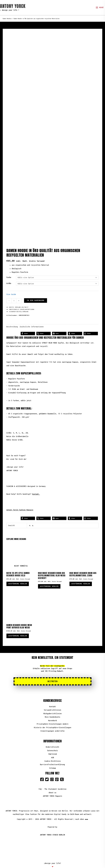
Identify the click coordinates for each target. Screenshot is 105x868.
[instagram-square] (52, 775)
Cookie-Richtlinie (53, 756)
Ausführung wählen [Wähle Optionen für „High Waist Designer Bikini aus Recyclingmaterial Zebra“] (81, 578)
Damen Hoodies (7, 19)
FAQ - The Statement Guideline (53, 784)
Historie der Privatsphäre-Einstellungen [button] (53, 723)
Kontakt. (36, 488)
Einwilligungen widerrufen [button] (53, 726)
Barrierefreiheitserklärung (52, 760)
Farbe (9, 271)
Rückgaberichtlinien (53, 709)
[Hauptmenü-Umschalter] (100, 8)
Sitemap (53, 763)
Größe (9, 278)
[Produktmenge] (14, 295)
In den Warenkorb (36, 294)
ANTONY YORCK (13, 6)
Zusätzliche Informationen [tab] (32, 321)
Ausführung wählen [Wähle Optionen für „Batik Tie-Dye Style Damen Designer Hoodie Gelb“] (18, 578)
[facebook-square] (43, 775)
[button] (28, 328)
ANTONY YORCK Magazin (52, 791)
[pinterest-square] (57, 775)
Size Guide (11, 289)
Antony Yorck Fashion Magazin (20, 504)
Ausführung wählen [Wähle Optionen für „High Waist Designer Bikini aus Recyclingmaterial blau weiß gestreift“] (50, 581)
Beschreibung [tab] (12, 321)
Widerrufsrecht (52, 742)
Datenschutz (53, 746)
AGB (53, 753)
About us (52, 788)
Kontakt (53, 702)
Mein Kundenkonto (52, 712)
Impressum (53, 749)
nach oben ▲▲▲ (82, 814)
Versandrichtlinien (52, 705)
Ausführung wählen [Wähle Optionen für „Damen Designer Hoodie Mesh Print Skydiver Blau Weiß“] (18, 631)
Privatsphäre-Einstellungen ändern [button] (53, 719)
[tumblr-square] (62, 775)
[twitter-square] (47, 775)
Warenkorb (53, 716)
